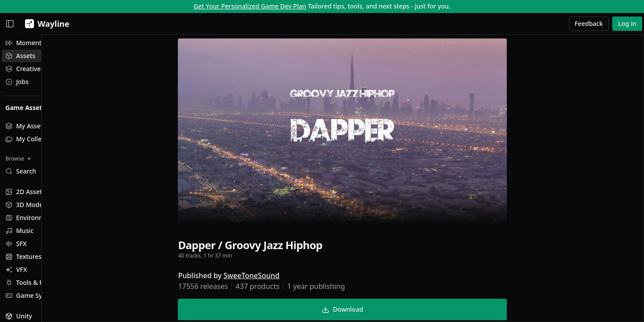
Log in (627, 23)
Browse (18, 159)
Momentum (28, 43)
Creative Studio (34, 69)
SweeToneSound (281, 277)
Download (372, 311)
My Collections (32, 139)
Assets (20, 56)
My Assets (26, 126)
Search (21, 171)
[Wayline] (45, 24)
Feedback (589, 23)
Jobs (17, 82)
